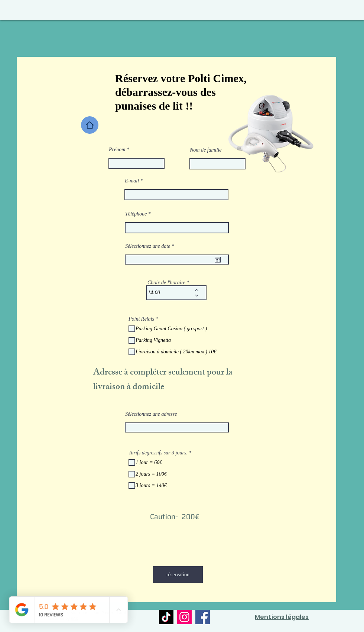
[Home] (90, 125)
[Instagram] (184, 617)
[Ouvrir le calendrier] (218, 260)
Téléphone (136, 214)
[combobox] (177, 427)
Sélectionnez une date (151, 246)
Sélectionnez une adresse (151, 414)
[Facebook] (203, 617)
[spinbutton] (171, 293)
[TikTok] (166, 617)
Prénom (117, 150)
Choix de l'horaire (166, 283)
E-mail (132, 181)
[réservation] (178, 575)
